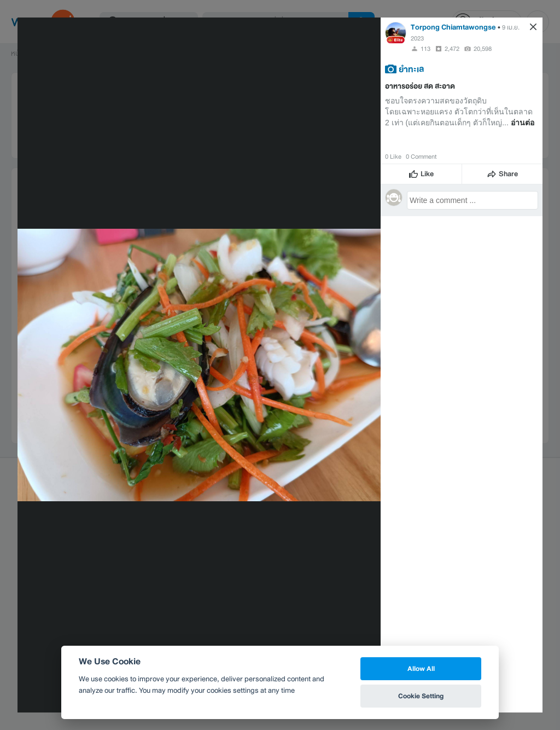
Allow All (421, 668)
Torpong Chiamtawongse (453, 27)
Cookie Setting (421, 696)
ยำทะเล (411, 69)
